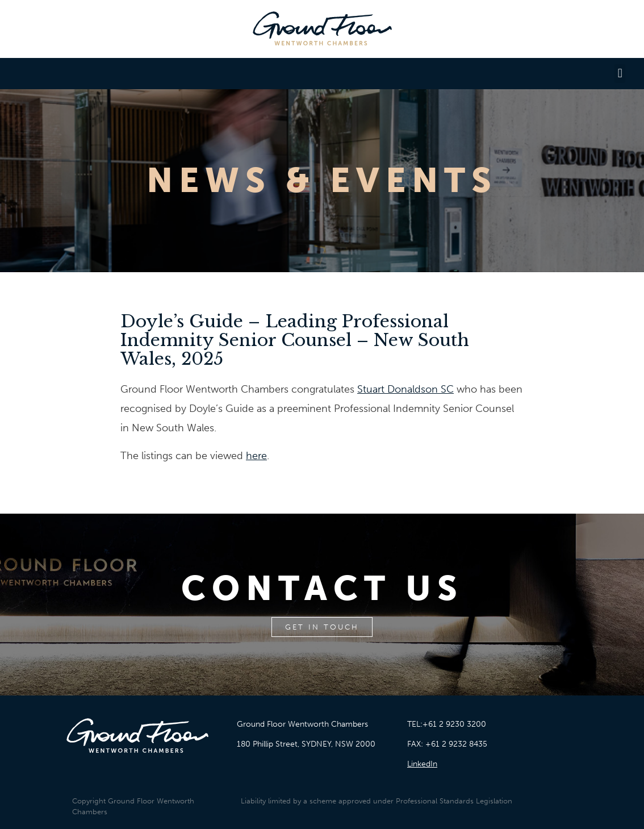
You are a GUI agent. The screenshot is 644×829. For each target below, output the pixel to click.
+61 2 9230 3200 (454, 724)
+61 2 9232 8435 (456, 744)
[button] (620, 74)
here (256, 456)
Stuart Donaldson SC (405, 389)
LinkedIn (422, 764)
